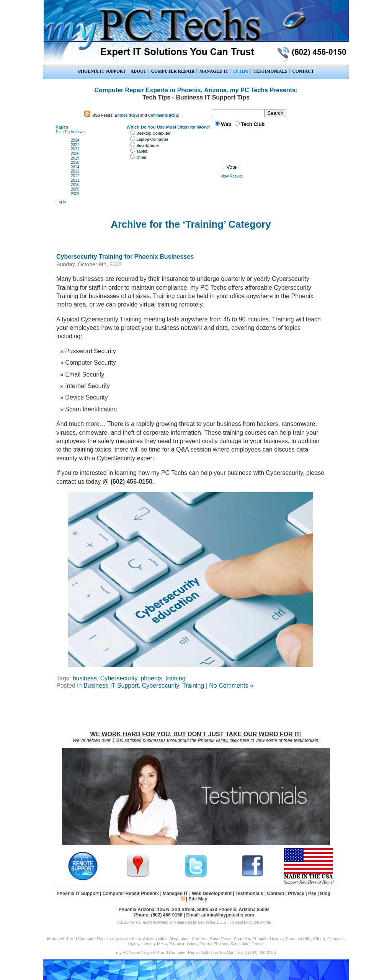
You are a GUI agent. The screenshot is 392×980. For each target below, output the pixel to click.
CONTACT (303, 71)
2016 (75, 162)
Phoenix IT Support (78, 894)
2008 (75, 194)
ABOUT (138, 71)
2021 (75, 149)
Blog (325, 894)
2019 (75, 158)
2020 (75, 154)
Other (141, 157)
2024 (75, 140)
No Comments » (231, 686)
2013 (75, 171)
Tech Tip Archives (70, 132)
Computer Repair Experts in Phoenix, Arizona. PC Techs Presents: (196, 90)
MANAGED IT (214, 71)
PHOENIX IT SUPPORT (102, 71)
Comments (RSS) (164, 115)
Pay (312, 894)
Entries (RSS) (127, 115)
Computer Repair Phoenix (131, 894)
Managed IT (175, 894)
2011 (75, 180)
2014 (75, 167)
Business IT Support (111, 686)
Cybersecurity (119, 678)
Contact (275, 894)
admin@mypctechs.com (228, 915)
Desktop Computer (153, 133)
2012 (75, 176)
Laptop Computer (152, 139)
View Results (232, 176)
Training (193, 686)
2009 (75, 189)
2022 (75, 145)
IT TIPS (241, 71)
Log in (61, 202)
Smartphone (147, 146)
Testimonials (249, 894)
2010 (75, 185)
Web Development (212, 894)
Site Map (198, 899)
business (85, 678)
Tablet (142, 151)
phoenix (151, 678)
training (175, 678)
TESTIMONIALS (270, 71)
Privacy (296, 894)
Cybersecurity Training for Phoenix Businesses (125, 257)
